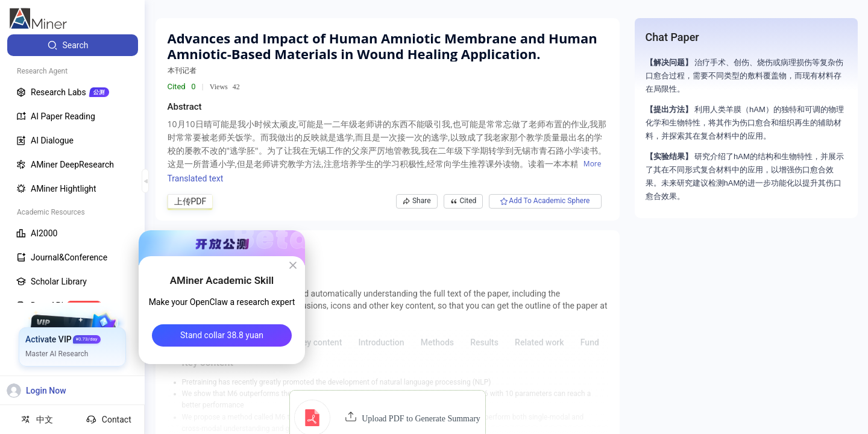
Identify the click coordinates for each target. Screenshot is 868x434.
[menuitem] (73, 45)
